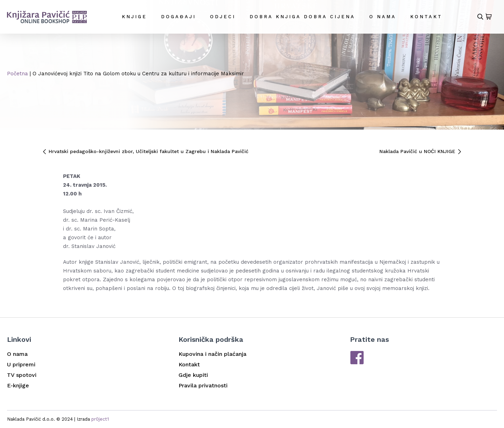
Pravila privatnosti (203, 385)
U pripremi (21, 364)
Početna (17, 74)
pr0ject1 (100, 419)
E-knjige (18, 385)
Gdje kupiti (193, 375)
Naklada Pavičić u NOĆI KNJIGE (421, 151)
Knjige (134, 17)
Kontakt (426, 17)
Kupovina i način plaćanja (212, 354)
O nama (383, 17)
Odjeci (223, 17)
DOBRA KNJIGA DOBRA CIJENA (302, 17)
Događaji (178, 17)
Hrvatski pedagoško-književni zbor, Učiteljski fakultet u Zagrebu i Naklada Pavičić (145, 151)
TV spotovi (22, 375)
